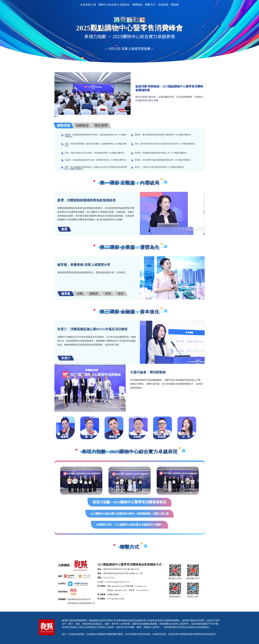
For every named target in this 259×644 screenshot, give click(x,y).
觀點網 (175, 5)
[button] (55, 116)
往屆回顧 (163, 5)
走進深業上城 (88, 5)
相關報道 (137, 5)
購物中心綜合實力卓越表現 (114, 5)
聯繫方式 (150, 5)
